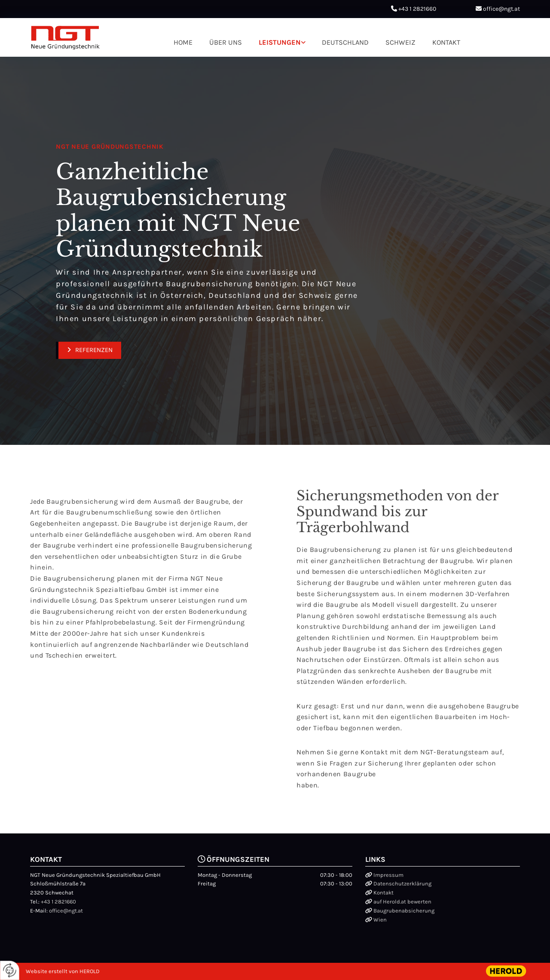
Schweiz (399, 42)
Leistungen (280, 42)
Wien (380, 920)
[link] (282, 42)
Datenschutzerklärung (402, 884)
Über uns (226, 42)
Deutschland (345, 42)
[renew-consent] (10, 970)
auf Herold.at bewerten (402, 902)
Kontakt (445, 42)
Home (184, 42)
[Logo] (66, 38)
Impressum (388, 875)
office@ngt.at (501, 9)
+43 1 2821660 (417, 9)
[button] (89, 350)
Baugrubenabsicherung (404, 911)
